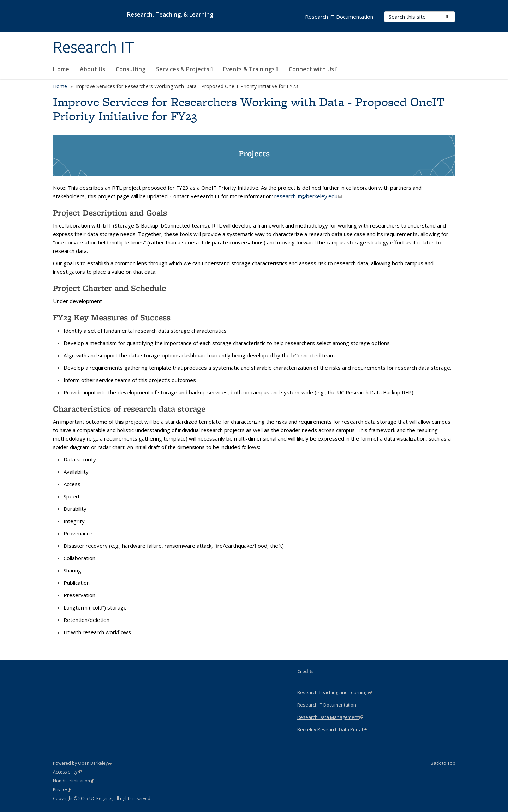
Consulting (131, 69)
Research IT (94, 47)
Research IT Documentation (339, 17)
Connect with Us (313, 69)
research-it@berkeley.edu (308, 196)
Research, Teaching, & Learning (170, 14)
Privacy (62, 790)
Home (61, 69)
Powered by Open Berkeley (82, 763)
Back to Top (443, 763)
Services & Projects (184, 69)
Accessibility (67, 772)
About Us (92, 69)
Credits (305, 671)
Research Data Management (330, 717)
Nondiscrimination (74, 781)
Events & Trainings (251, 69)
